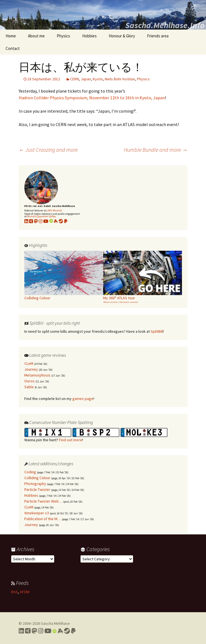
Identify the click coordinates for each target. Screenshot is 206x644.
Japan (86, 79)
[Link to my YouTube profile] (46, 221)
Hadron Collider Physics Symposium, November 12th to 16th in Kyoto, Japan (92, 98)
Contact (13, 48)
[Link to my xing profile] (31, 221)
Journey (31, 369)
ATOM (25, 592)
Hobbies (89, 36)
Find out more (71, 440)
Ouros (29, 381)
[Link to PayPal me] (66, 221)
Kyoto (98, 79)
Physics (63, 36)
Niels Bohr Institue (120, 79)
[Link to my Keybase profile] (60, 631)
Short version (111, 302)
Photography (35, 484)
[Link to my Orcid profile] (51, 221)
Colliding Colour (37, 478)
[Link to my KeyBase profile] (56, 221)
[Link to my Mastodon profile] (36, 221)
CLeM (29, 363)
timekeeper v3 (37, 513)
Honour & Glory (122, 36)
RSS (15, 592)
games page (83, 399)
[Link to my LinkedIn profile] (26, 221)
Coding (30, 472)
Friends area (158, 36)
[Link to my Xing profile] (28, 631)
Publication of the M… (43, 519)
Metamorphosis (37, 375)
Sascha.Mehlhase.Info (165, 25)
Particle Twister (37, 489)
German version (129, 302)
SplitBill (157, 331)
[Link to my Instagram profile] (41, 221)
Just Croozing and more (48, 150)
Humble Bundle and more (156, 150)
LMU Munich (54, 210)
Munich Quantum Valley (42, 216)
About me (36, 36)
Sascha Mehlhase (55, 623)
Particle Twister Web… (43, 501)
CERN (74, 79)
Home (11, 36)
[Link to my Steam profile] (61, 221)
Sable (29, 387)
